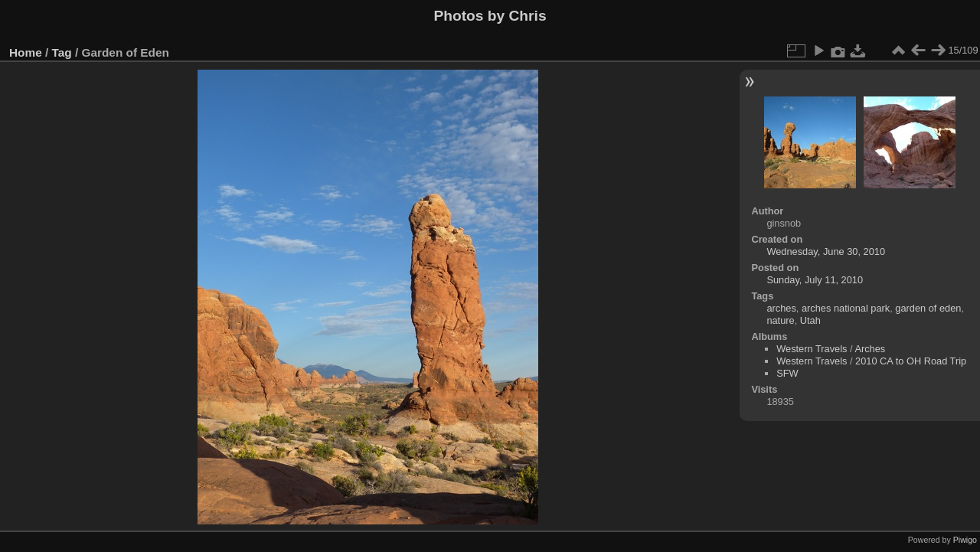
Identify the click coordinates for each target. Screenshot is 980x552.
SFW (787, 373)
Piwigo (965, 540)
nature (780, 320)
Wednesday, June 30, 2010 (826, 252)
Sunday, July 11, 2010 (815, 280)
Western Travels (812, 349)
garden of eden (928, 308)
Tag (62, 52)
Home (26, 52)
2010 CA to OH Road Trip (911, 361)
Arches (870, 349)
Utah (810, 320)
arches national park (846, 308)
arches (781, 308)
